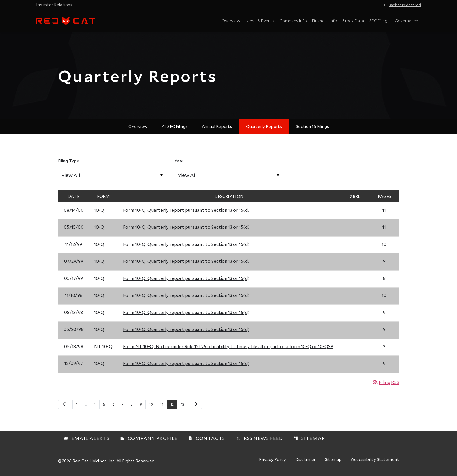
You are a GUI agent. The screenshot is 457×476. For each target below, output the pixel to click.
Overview (231, 21)
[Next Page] (195, 404)
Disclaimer (305, 460)
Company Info (293, 21)
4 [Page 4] (97, 404)
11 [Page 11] (164, 404)
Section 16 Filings (312, 126)
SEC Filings (379, 21)
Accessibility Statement (375, 460)
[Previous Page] (65, 404)
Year (179, 161)
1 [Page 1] (79, 404)
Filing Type (69, 161)
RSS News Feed (260, 438)
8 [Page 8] (133, 404)
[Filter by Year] (228, 175)
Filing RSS (385, 382)
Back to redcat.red (405, 4)
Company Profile (149, 438)
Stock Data (353, 21)
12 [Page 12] (174, 404)
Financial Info (325, 21)
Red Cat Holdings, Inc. (94, 461)
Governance (406, 21)
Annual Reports (217, 126)
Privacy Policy (273, 460)
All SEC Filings (175, 126)
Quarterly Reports (264, 126)
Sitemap (309, 438)
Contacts (207, 438)
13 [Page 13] (184, 404)
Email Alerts (87, 438)
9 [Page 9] (143, 404)
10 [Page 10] (153, 404)
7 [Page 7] (124, 404)
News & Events (260, 21)
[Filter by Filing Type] (112, 175)
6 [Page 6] (115, 404)
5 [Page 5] (106, 404)
